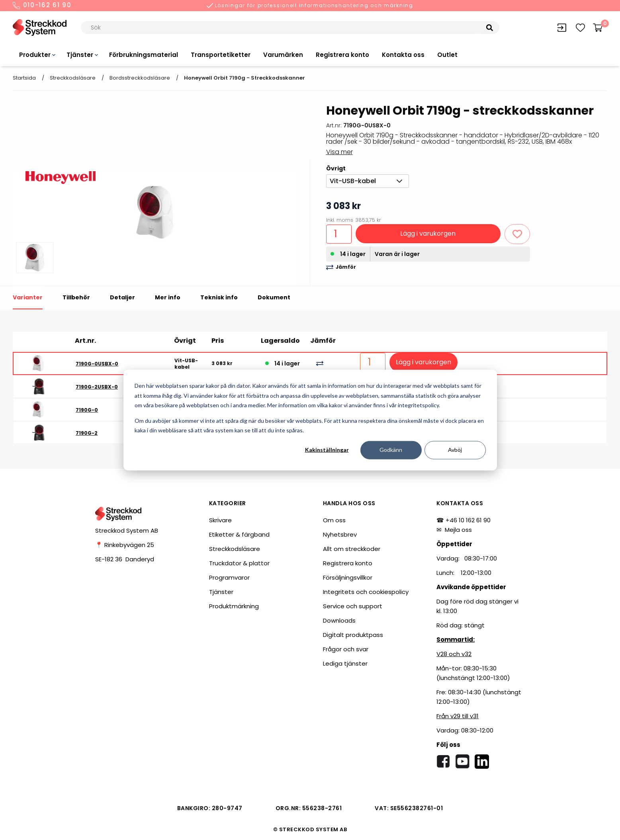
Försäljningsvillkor (348, 577)
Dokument (274, 297)
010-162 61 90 (42, 6)
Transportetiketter (221, 55)
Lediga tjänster (345, 663)
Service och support (353, 606)
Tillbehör (76, 297)
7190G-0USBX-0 (97, 364)
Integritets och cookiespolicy (366, 592)
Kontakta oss (403, 55)
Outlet (447, 55)
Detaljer (122, 297)
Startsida (24, 78)
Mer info (168, 297)
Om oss (334, 520)
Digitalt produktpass (353, 635)
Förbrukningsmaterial (144, 55)
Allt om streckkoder (352, 549)
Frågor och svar (346, 649)
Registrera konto (342, 55)
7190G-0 (87, 410)
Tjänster (80, 55)
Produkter (35, 55)
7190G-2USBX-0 (97, 387)
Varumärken (283, 55)
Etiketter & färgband (239, 534)
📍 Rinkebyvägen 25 (125, 545)
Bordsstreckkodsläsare (140, 78)
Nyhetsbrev (340, 534)
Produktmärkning (234, 606)
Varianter (28, 297)
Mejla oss (458, 530)
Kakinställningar (327, 450)
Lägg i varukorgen (428, 233)
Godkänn (391, 450)
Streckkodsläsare (73, 78)
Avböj (455, 450)
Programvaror (229, 577)
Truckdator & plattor (239, 563)
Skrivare (220, 520)
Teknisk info (219, 297)
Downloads (339, 620)
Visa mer (339, 152)
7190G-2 (87, 433)
